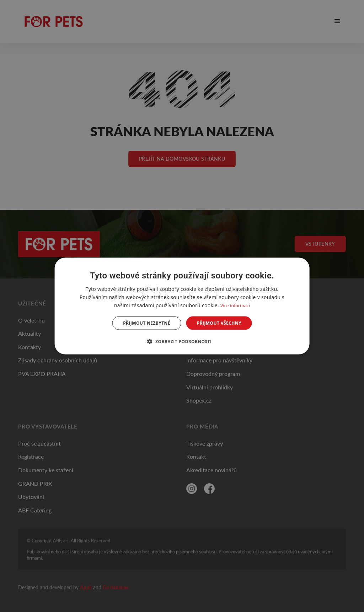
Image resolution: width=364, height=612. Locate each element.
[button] (182, 341)
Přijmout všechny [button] (219, 323)
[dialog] (182, 306)
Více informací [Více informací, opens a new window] (235, 305)
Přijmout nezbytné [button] (147, 323)
